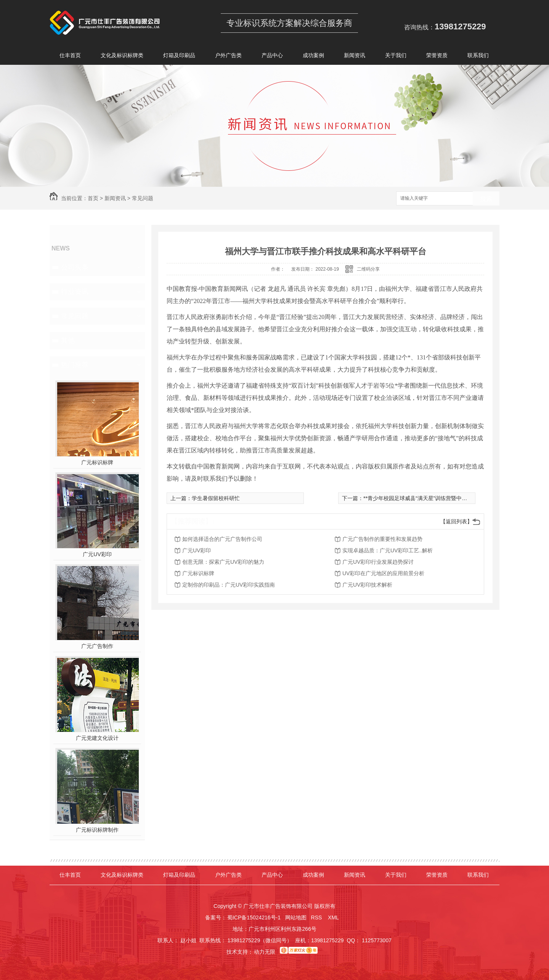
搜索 (486, 199)
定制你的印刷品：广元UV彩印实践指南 (229, 585)
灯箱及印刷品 (179, 57)
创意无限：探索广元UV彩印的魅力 (223, 562)
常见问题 (143, 198)
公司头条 (75, 267)
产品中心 (272, 57)
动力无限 (265, 952)
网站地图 (296, 917)
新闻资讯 (355, 57)
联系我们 (478, 57)
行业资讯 (75, 292)
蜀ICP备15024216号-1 (254, 917)
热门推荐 (75, 365)
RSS (317, 917)
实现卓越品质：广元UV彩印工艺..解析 (388, 550)
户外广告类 (228, 57)
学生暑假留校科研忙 (216, 498)
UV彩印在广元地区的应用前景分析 (383, 573)
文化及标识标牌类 (122, 57)
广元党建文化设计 (97, 738)
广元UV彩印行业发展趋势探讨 (378, 562)
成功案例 (313, 57)
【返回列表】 (456, 521)
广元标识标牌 (97, 462)
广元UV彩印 (97, 554)
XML (334, 917)
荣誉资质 (437, 57)
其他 (68, 340)
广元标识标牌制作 (97, 830)
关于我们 (396, 57)
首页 (93, 198)
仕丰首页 (70, 57)
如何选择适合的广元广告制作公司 (222, 539)
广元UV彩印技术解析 (367, 585)
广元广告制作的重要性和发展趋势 (382, 539)
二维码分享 (368, 269)
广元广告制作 (97, 646)
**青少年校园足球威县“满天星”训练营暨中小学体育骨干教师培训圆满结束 (450, 498)
